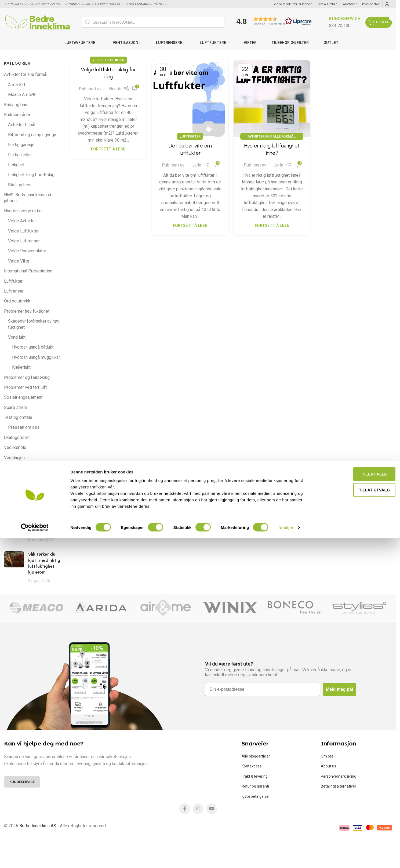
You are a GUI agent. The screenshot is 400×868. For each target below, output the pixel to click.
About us (328, 766)
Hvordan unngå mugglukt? (36, 357)
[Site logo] (38, 22)
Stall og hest (20, 185)
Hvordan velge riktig (23, 211)
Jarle (197, 165)
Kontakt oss (252, 766)
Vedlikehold (15, 447)
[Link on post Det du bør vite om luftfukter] (190, 99)
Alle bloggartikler (256, 756)
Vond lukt (17, 337)
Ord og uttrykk (17, 301)
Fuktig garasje (21, 145)
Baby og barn (16, 105)
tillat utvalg (355, 820)
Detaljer (286, 857)
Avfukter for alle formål (26, 74)
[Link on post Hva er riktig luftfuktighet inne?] (272, 99)
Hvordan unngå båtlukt (33, 347)
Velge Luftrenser (24, 241)
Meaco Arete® (22, 95)
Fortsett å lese (108, 149)
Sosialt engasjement (23, 397)
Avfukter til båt (22, 125)
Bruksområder (17, 115)
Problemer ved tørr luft (25, 387)
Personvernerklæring (339, 776)
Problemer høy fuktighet (27, 311)
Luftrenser (14, 291)
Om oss (327, 756)
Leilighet (16, 165)
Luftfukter (13, 281)
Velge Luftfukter (23, 231)
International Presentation (28, 271)
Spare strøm (16, 407)
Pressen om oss (24, 427)
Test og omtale (18, 417)
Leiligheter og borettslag (31, 175)
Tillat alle (355, 804)
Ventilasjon (14, 458)
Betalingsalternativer (339, 786)
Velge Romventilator (27, 251)
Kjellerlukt (21, 367)
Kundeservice (22, 782)
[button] (272, 21)
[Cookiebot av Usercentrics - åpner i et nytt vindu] (35, 858)
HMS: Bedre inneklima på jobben (28, 198)
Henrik (115, 89)
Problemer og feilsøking (27, 377)
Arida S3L (17, 85)
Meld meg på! (340, 689)
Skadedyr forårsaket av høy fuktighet (34, 324)
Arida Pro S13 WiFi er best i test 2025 (41, 526)
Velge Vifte (19, 261)
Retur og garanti (255, 786)
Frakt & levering (255, 776)
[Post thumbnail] (14, 530)
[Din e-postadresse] (263, 689)
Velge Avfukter (22, 221)
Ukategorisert (17, 437)
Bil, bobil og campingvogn (32, 135)
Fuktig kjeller (20, 155)
